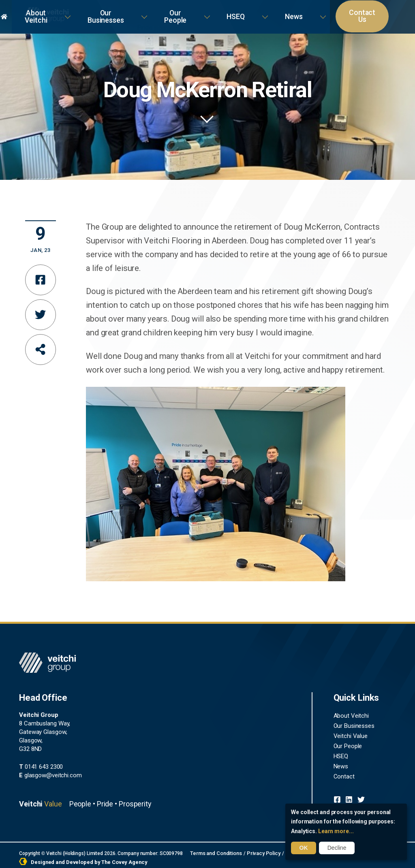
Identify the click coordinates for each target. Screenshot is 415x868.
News (318, 12)
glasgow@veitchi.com (50, 773)
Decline (335, 848)
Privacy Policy (260, 851)
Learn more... (336, 832)
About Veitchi (129, 12)
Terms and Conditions (214, 851)
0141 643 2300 (41, 765)
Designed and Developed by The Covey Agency (80, 859)
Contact (344, 772)
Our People (244, 12)
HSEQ (286, 12)
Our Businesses (189, 12)
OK (303, 848)
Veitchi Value (351, 734)
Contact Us (367, 12)
